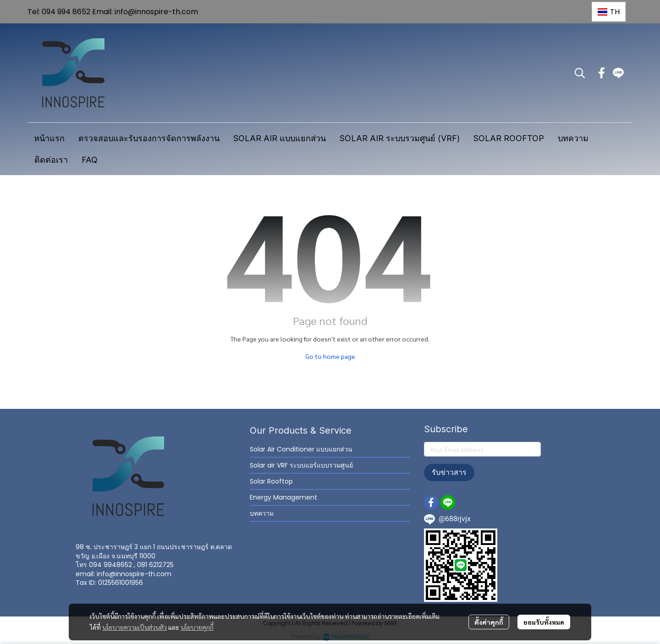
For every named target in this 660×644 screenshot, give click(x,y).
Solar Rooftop (271, 481)
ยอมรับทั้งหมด (544, 622)
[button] (609, 12)
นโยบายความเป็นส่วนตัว (135, 627)
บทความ (262, 513)
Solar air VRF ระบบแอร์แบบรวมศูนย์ (301, 465)
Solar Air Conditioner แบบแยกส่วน (301, 449)
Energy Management (283, 497)
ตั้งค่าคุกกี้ (489, 622)
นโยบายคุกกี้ (197, 627)
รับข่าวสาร (449, 472)
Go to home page (330, 356)
